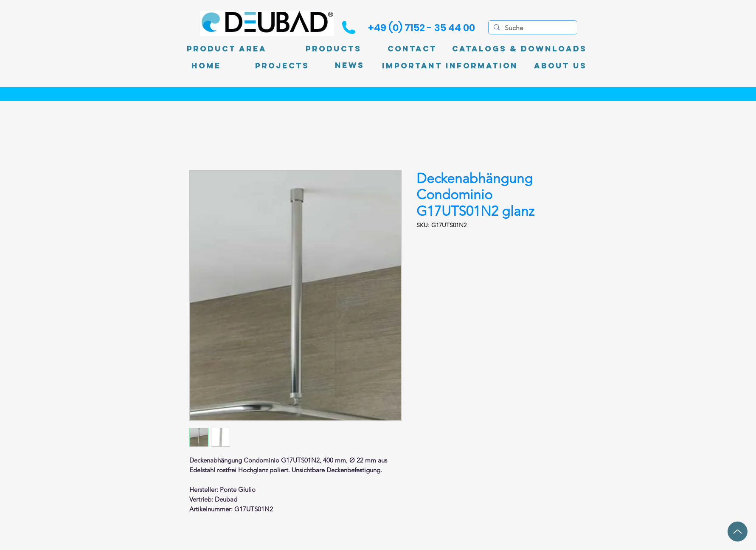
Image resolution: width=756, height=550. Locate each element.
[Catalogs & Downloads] (519, 49)
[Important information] (450, 66)
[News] (350, 66)
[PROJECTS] (282, 66)
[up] (738, 532)
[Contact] (412, 49)
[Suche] (532, 28)
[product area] (227, 49)
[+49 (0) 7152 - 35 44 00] (422, 28)
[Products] (334, 49)
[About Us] (560, 66)
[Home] (206, 66)
